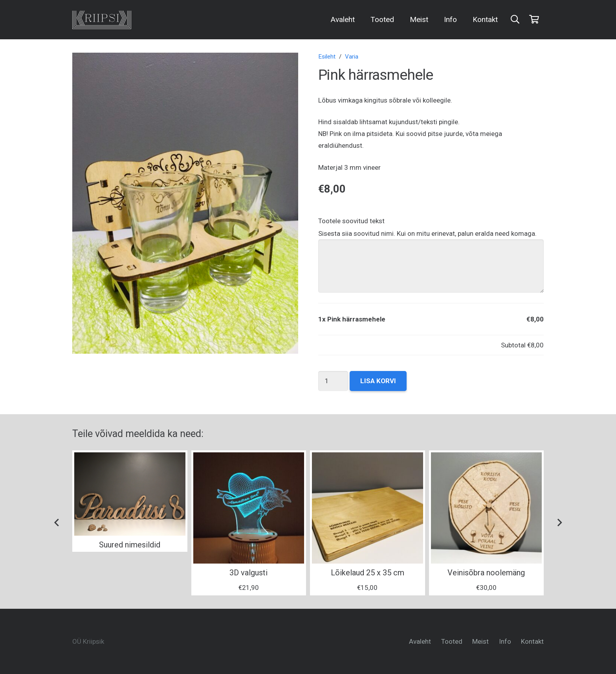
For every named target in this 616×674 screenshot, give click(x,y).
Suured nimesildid (130, 545)
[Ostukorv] (534, 20)
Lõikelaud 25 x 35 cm (368, 573)
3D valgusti (248, 573)
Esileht (327, 57)
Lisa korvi (378, 381)
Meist (480, 641)
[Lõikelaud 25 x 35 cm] (368, 508)
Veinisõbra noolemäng (486, 573)
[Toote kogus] (333, 381)
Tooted (452, 641)
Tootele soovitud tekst (351, 221)
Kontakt (532, 641)
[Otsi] (515, 20)
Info (505, 641)
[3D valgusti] (249, 508)
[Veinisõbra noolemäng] (487, 508)
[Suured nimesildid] (130, 494)
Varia (352, 57)
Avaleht (420, 641)
